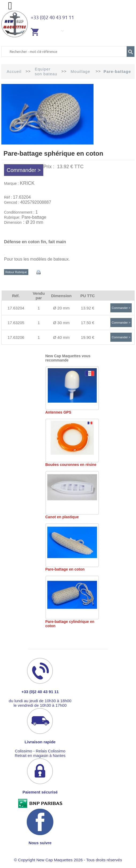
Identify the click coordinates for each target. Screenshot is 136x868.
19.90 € (88, 337)
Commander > (24, 170)
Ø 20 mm (61, 308)
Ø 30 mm (61, 323)
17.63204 (16, 308)
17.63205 (16, 323)
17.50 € (88, 323)
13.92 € (88, 308)
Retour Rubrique (16, 272)
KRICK (27, 183)
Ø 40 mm (61, 337)
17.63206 (16, 337)
